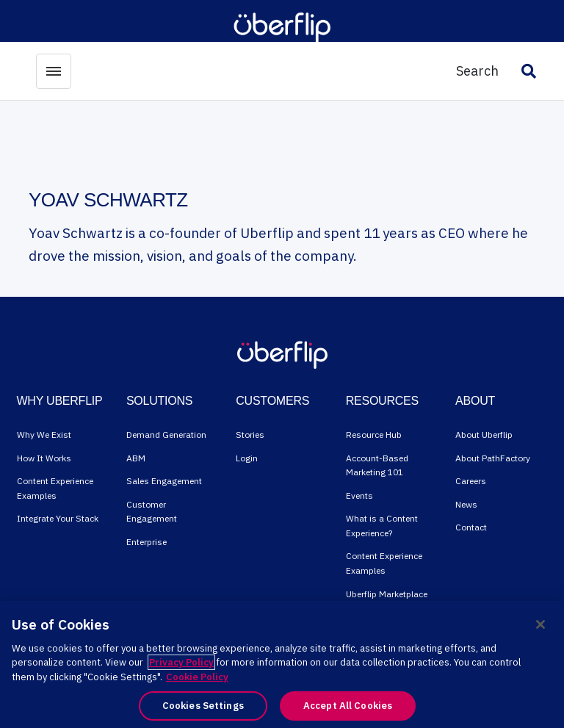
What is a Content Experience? (382, 526)
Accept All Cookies (348, 706)
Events (359, 495)
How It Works (44, 458)
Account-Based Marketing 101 (377, 465)
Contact (471, 527)
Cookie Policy (197, 677)
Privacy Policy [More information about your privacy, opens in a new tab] (181, 662)
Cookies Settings (203, 706)
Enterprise (147, 542)
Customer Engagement (152, 512)
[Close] (540, 624)
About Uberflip (484, 435)
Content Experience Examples (55, 488)
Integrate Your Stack (58, 518)
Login (247, 458)
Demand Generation (166, 435)
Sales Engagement (164, 481)
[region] (282, 664)
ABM (136, 458)
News (466, 504)
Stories (250, 435)
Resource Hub (374, 435)
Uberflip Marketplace (387, 594)
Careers (471, 481)
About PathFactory (493, 458)
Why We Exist (44, 435)
